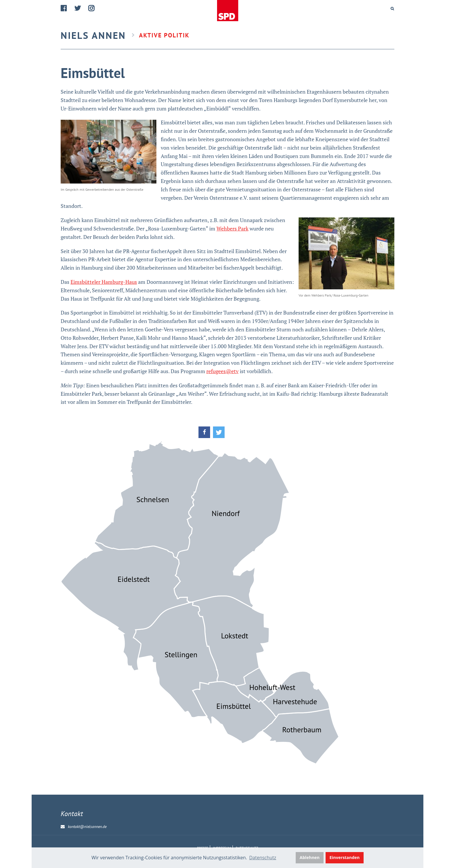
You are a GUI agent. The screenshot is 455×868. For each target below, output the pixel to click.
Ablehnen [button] (310, 857)
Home (228, 11)
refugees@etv (222, 371)
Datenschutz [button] (263, 858)
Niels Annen (93, 35)
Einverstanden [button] (345, 857)
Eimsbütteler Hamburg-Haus (104, 282)
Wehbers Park (232, 228)
